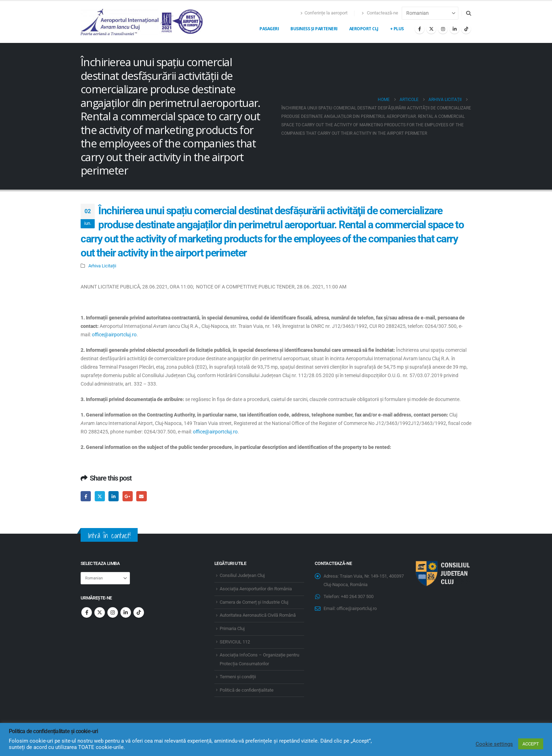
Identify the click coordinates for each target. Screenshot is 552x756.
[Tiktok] (466, 29)
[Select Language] (430, 13)
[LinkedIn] (454, 29)
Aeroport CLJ (364, 29)
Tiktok (139, 612)
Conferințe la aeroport (324, 13)
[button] (468, 13)
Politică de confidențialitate (247, 690)
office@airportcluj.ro (114, 335)
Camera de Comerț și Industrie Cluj (254, 602)
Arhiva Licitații (102, 266)
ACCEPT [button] (531, 744)
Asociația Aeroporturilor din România (256, 589)
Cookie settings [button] (494, 744)
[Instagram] (443, 29)
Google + (128, 496)
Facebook (86, 496)
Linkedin (126, 612)
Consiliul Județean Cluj (242, 575)
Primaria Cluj (232, 628)
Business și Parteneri (314, 29)
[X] (431, 29)
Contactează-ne (380, 13)
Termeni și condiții (238, 677)
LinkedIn (114, 496)
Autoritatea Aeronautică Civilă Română (258, 615)
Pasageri (269, 29)
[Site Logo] (142, 22)
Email (141, 496)
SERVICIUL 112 (235, 642)
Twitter (100, 496)
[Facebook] (420, 29)
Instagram (113, 612)
